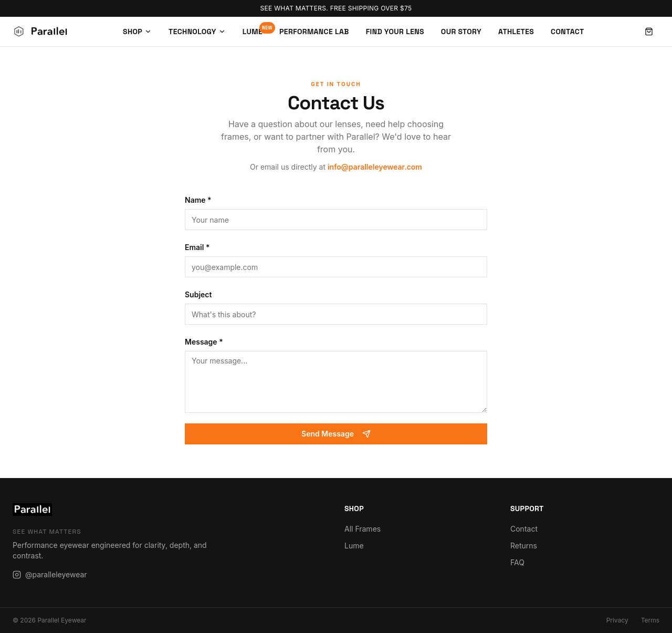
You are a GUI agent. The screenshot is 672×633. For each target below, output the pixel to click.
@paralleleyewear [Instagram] (50, 574)
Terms (650, 620)
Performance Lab (314, 32)
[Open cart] (649, 32)
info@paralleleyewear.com (375, 167)
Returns (524, 546)
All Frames (363, 529)
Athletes (516, 32)
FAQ (517, 562)
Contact (568, 32)
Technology (197, 32)
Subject (198, 294)
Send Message (336, 434)
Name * (198, 200)
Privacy (617, 620)
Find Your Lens (395, 32)
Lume (253, 31)
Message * (204, 342)
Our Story (461, 32)
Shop (137, 32)
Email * (197, 247)
